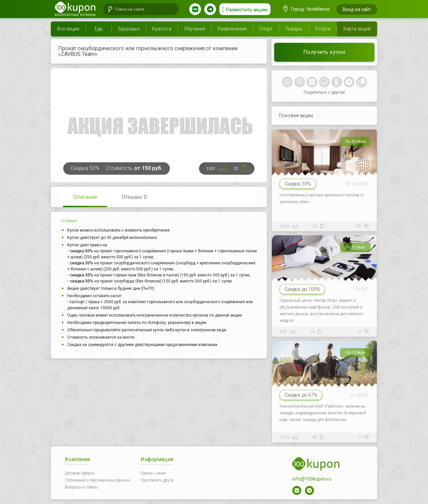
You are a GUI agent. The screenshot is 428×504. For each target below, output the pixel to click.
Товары (294, 29)
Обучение (194, 29)
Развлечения (232, 29)
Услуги (323, 29)
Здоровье (129, 29)
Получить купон (324, 52)
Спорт (266, 29)
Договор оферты (80, 473)
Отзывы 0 (134, 197)
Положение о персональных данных (98, 480)
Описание (85, 197)
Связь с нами (153, 473)
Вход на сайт (357, 9)
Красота (162, 29)
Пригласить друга (157, 480)
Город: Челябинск (307, 9)
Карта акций (357, 29)
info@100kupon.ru (312, 479)
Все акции (68, 29)
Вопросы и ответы (81, 487)
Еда (98, 29)
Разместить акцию (247, 10)
